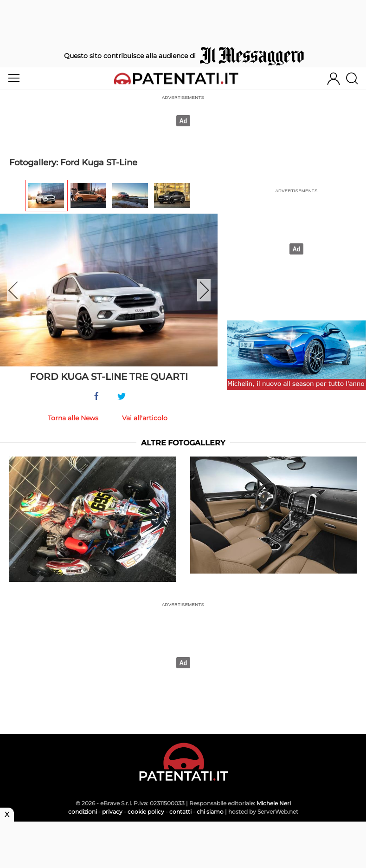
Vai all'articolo (145, 418)
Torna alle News (73, 418)
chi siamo (210, 812)
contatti (180, 812)
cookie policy (146, 812)
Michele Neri (274, 803)
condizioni (83, 812)
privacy (112, 812)
